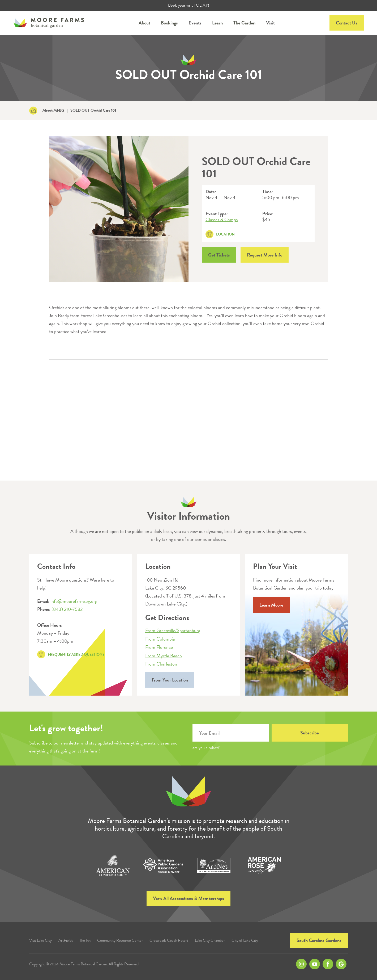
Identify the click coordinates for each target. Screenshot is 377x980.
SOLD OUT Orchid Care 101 (93, 110)
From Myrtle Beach (164, 656)
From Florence (159, 647)
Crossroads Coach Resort (169, 941)
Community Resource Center (120, 941)
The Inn (85, 941)
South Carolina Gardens (319, 940)
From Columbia (160, 639)
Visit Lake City (40, 941)
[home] (49, 23)
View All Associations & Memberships (188, 898)
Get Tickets (219, 255)
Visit (270, 23)
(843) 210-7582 (67, 609)
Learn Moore (271, 605)
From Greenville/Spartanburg (173, 630)
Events (195, 23)
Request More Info (265, 255)
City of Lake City (245, 941)
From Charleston (161, 664)
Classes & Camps (222, 220)
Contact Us (347, 23)
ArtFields (66, 941)
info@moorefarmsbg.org (74, 601)
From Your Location (170, 680)
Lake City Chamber (210, 941)
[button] (144, 23)
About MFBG (53, 110)
